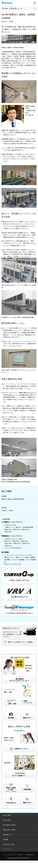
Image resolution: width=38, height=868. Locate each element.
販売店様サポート (8, 835)
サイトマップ (7, 849)
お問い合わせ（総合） (9, 844)
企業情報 (6, 840)
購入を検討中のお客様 (9, 825)
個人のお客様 (7, 815)
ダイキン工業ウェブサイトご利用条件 (14, 855)
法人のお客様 (7, 820)
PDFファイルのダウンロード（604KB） (21, 642)
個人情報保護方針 (29, 855)
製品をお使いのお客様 (9, 830)
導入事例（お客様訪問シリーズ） (13, 8)
